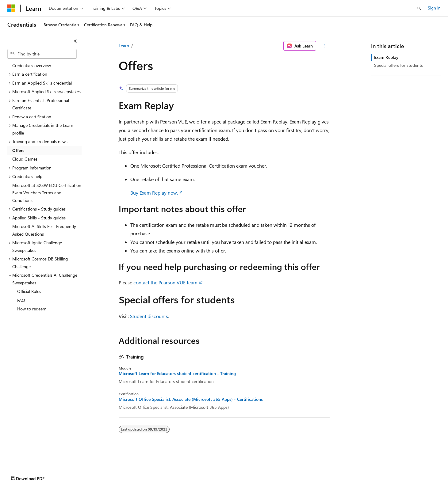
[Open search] (419, 8)
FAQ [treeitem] (21, 300)
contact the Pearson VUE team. (166, 282)
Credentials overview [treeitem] (32, 65)
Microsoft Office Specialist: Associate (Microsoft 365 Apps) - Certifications (191, 399)
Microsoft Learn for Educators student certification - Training (177, 374)
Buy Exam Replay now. (154, 193)
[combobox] (42, 54)
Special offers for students (398, 65)
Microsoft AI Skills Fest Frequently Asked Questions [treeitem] (44, 230)
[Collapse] (75, 41)
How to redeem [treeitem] (32, 309)
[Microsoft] (11, 8)
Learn (124, 46)
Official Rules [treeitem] (29, 291)
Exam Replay (386, 57)
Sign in (434, 8)
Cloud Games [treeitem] (25, 159)
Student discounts (149, 316)
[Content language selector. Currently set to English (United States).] (35, 477)
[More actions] (324, 46)
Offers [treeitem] (18, 150)
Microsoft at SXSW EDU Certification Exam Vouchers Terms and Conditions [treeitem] (47, 193)
